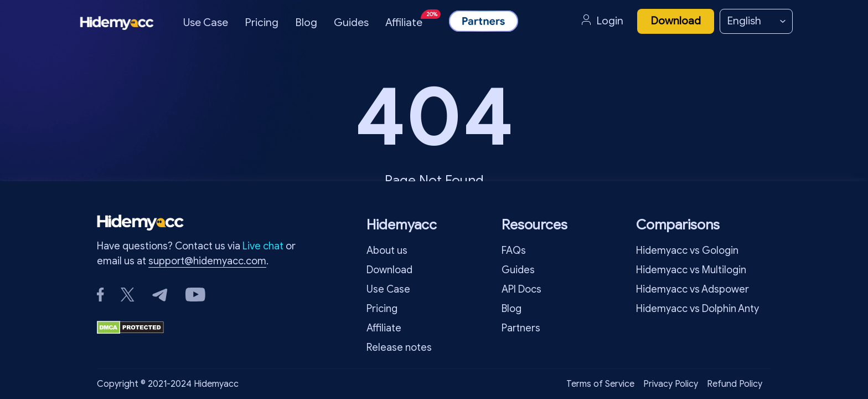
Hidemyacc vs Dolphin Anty (697, 309)
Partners (521, 328)
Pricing (262, 22)
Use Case (206, 22)
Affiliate (412, 19)
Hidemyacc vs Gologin (687, 250)
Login (603, 21)
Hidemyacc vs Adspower (693, 289)
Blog (306, 22)
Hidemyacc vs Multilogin (691, 270)
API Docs (521, 289)
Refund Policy (735, 384)
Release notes (399, 347)
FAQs (514, 250)
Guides (351, 22)
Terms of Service (600, 384)
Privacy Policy (671, 384)
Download (676, 21)
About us (387, 250)
